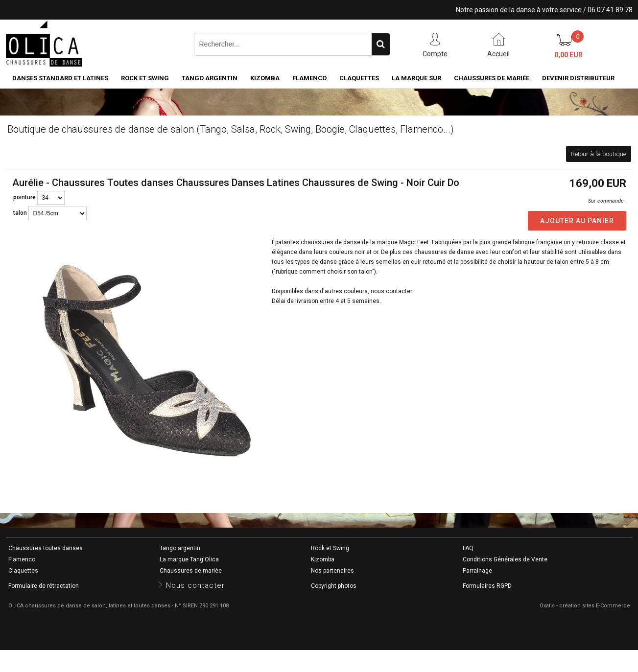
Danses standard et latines (60, 78)
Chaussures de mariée (492, 78)
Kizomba (265, 78)
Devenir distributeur (578, 78)
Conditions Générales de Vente (505, 559)
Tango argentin (210, 78)
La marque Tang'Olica (189, 559)
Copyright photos (334, 586)
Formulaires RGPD (487, 586)
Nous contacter (195, 585)
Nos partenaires (332, 571)
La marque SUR (416, 78)
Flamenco (309, 78)
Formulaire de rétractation (44, 586)
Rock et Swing (145, 78)
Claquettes (359, 78)
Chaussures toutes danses (46, 548)
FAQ (468, 548)
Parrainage (477, 571)
